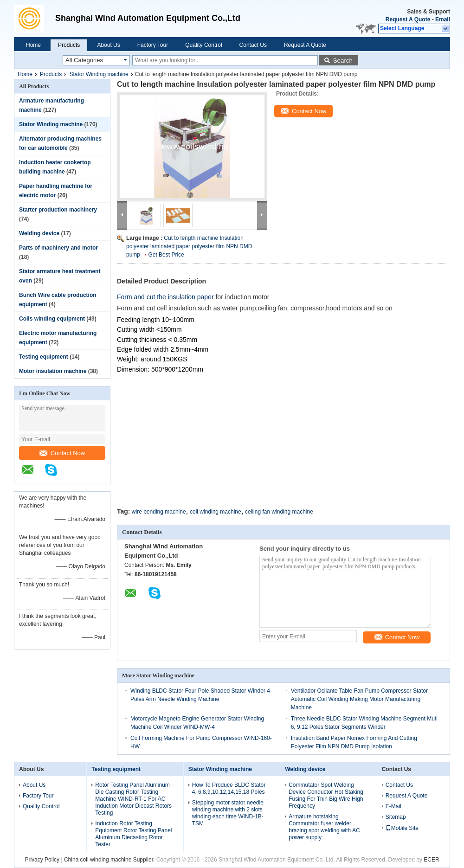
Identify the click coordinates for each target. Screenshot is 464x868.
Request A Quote (408, 19)
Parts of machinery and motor (58, 248)
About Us (108, 45)
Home (33, 45)
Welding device (39, 233)
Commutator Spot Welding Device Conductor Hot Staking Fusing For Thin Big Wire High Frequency (326, 795)
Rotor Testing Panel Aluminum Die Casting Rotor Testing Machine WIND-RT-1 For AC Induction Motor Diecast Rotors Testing (133, 799)
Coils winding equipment (52, 319)
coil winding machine (216, 512)
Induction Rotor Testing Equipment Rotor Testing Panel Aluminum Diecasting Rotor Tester (133, 834)
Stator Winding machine (99, 74)
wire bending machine (159, 512)
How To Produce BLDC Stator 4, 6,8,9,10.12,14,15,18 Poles (229, 788)
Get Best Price (166, 255)
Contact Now (62, 453)
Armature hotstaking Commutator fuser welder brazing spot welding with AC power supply (324, 827)
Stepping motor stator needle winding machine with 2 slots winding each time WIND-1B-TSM (228, 813)
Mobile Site (402, 828)
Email (443, 19)
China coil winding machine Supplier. (110, 860)
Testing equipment (44, 357)
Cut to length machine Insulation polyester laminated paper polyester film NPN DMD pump (189, 246)
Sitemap (396, 817)
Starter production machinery (58, 210)
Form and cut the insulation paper (166, 297)
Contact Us (253, 45)
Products (69, 45)
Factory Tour (153, 45)
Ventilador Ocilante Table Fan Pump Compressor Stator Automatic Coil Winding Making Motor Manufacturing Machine (359, 699)
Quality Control (203, 45)
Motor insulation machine (53, 371)
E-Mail (393, 806)
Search (343, 61)
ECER (431, 860)
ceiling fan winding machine (279, 512)
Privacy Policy (42, 860)
